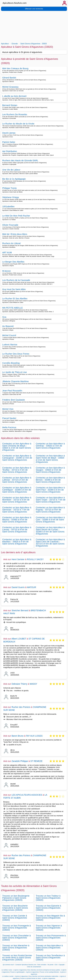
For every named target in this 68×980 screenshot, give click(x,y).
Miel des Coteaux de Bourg (15, 68)
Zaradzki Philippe (20, 761)
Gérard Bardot (9, 78)
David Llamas (9, 133)
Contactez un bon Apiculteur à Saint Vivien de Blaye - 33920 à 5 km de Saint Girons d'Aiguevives (50, 459)
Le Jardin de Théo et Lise (15, 372)
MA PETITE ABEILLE (13, 308)
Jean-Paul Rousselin (12, 391)
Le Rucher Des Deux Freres (16, 354)
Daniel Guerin (18, 587)
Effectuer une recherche (34, 9)
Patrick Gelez (9, 142)
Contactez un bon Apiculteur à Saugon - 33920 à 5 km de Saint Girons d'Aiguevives (50, 470)
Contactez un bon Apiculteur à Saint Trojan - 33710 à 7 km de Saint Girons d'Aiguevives (51, 500)
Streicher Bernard (20, 610)
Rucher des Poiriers (21, 707)
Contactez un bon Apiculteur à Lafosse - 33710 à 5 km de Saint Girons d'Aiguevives (17, 480)
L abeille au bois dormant (14, 96)
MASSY (33, 684)
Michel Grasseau (10, 87)
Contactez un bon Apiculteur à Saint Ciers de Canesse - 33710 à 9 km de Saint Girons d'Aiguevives (50, 543)
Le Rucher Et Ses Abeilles (15, 299)
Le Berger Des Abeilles (13, 262)
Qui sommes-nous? (8, 965)
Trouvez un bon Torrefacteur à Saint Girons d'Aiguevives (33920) (50, 958)
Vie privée (50, 965)
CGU (56, 965)
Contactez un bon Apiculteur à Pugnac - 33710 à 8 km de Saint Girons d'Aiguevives (50, 510)
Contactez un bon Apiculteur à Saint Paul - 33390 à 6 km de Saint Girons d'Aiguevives (50, 490)
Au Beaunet (8, 326)
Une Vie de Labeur (11, 170)
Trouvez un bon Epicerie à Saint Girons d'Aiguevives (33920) (48, 908)
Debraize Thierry (19, 684)
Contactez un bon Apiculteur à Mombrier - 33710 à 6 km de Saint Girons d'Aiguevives (17, 500)
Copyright (62, 965)
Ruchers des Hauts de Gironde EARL (20, 160)
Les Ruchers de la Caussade (16, 280)
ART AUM (7, 253)
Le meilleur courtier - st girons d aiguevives (15, 976)
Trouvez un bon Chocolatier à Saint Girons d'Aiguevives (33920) (17, 938)
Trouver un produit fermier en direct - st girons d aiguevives (38, 978)
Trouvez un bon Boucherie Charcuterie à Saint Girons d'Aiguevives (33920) (15, 908)
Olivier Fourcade (10, 225)
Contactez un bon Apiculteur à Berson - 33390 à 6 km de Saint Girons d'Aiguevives (50, 480)
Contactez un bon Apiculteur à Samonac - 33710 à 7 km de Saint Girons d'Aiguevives (17, 510)
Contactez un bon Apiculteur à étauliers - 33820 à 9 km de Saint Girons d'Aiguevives (17, 542)
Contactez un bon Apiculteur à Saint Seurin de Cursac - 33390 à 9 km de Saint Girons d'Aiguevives (50, 531)
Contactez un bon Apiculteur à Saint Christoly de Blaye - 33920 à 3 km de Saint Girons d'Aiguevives (17, 447)
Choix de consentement (34, 967)
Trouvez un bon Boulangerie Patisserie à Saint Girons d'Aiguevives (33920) (16, 898)
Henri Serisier (18, 559)
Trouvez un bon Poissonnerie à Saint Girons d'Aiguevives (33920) (51, 938)
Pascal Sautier (9, 418)
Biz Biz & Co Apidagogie (14, 179)
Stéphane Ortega (11, 197)
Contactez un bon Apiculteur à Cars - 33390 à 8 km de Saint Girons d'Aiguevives (50, 520)
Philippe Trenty (9, 188)
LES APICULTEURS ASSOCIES (27, 795)
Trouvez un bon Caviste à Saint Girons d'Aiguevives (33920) (15, 918)
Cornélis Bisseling (11, 363)
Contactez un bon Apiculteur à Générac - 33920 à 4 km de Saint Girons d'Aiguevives (50, 446)
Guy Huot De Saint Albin (14, 289)
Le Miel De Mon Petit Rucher (16, 216)
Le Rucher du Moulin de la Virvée (18, 124)
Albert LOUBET (19, 639)
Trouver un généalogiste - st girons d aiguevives (24, 972)
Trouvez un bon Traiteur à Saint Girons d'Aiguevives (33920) (48, 898)
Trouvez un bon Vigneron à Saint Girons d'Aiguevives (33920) (49, 928)
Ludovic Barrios (10, 345)
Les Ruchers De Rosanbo (15, 114)
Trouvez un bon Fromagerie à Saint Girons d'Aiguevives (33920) (17, 928)
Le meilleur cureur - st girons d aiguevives (14, 970)
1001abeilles (8, 207)
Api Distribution (10, 151)
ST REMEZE (36, 761)
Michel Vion (8, 409)
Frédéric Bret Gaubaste (14, 400)
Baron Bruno (18, 736)
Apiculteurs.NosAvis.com (15, 3)
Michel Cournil (9, 335)
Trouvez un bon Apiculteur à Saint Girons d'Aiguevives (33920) (49, 948)
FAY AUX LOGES (34, 736)
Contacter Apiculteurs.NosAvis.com (26, 965)
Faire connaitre (42, 965)
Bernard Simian (10, 105)
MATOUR (32, 587)
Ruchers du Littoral (11, 243)
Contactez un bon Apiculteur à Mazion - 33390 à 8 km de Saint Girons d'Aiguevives (17, 520)
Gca (4, 317)
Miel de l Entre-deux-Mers (15, 234)
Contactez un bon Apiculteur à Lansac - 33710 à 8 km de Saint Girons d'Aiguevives (17, 530)
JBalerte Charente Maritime (16, 381)
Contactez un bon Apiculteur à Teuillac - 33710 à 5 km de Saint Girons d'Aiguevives (17, 470)
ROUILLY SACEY (35, 559)
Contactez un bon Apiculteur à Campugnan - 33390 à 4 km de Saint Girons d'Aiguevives (17, 458)
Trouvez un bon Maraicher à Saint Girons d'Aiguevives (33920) (16, 948)
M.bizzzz (6, 271)
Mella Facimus (9, 427)
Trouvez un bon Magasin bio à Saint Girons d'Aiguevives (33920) (50, 918)
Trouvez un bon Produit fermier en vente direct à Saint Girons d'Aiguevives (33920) (17, 958)
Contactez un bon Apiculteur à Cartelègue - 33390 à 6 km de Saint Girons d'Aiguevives (17, 490)
